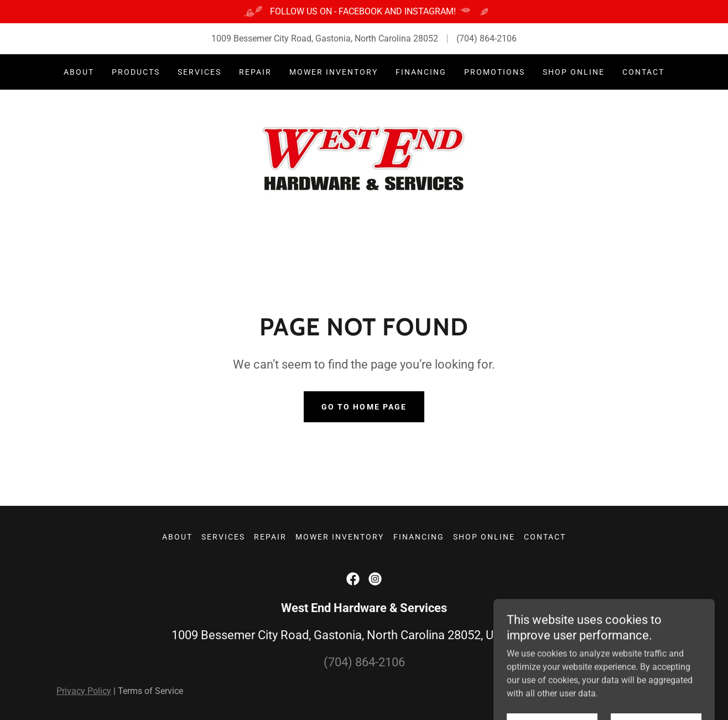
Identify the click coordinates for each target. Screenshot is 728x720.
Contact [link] (643, 72)
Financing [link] (421, 72)
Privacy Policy (84, 691)
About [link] (79, 72)
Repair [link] (255, 72)
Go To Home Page (364, 407)
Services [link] (199, 72)
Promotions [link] (495, 72)
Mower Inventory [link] (334, 72)
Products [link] (136, 72)
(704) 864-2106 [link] (487, 38)
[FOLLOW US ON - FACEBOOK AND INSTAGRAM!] (364, 12)
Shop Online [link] (574, 72)
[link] (364, 159)
